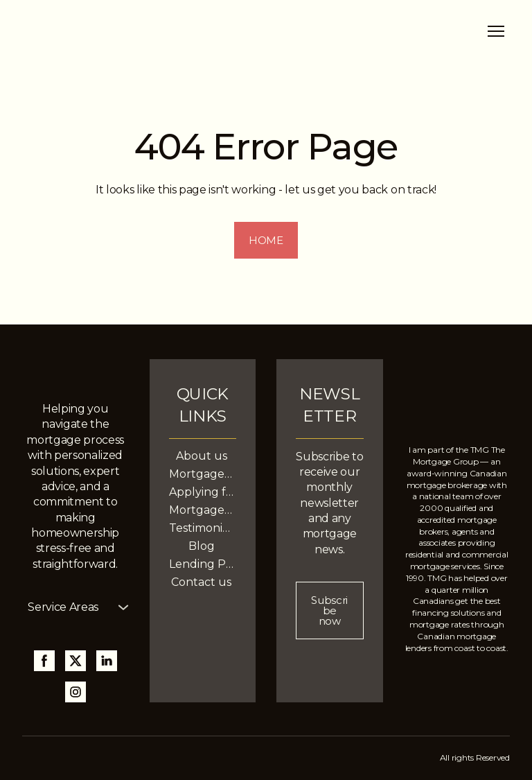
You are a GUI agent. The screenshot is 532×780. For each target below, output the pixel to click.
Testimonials (202, 528)
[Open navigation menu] (496, 31)
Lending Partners (202, 564)
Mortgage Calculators (202, 510)
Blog (202, 546)
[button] (266, 240)
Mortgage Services (202, 474)
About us (202, 456)
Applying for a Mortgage (202, 492)
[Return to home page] (127, 32)
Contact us (201, 582)
